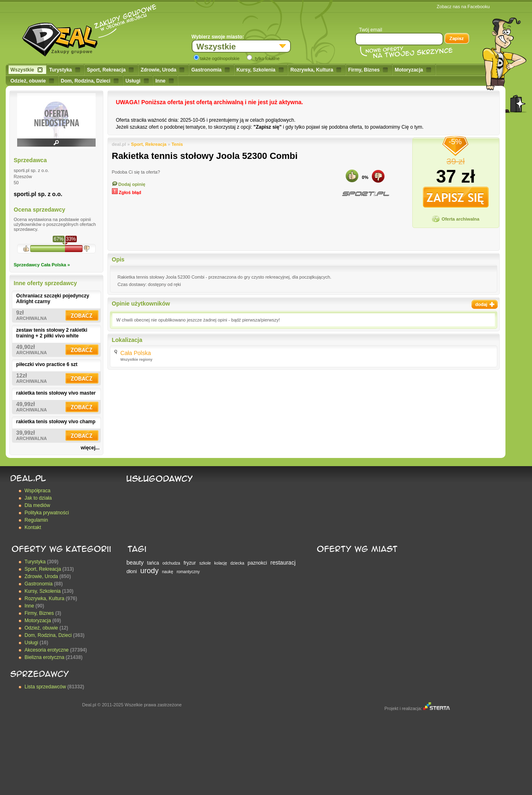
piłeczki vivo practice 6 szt (47, 364)
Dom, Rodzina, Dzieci (90, 81)
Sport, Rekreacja (111, 70)
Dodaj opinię (129, 184)
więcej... (90, 448)
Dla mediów (37, 505)
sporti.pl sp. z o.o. (38, 194)
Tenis (177, 144)
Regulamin (36, 520)
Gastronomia (210, 70)
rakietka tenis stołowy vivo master (56, 393)
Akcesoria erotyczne (47, 650)
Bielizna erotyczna (44, 657)
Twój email (371, 30)
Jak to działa (38, 498)
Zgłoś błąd (127, 192)
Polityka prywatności (47, 513)
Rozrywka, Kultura (316, 70)
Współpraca (37, 491)
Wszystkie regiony (137, 360)
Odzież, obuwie (32, 81)
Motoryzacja (413, 70)
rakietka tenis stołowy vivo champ (56, 422)
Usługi (137, 81)
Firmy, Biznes (368, 70)
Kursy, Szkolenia (260, 70)
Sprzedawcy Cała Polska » (42, 265)
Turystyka (65, 70)
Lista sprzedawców (45, 687)
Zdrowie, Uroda (162, 70)
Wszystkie (27, 70)
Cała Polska (136, 353)
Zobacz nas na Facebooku (463, 7)
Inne (164, 81)
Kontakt (33, 527)
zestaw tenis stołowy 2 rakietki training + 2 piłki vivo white (52, 333)
